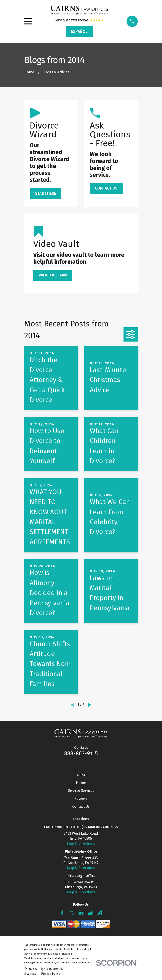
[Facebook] (62, 913)
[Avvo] (100, 913)
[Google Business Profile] (90, 913)
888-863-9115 (81, 753)
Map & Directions (81, 843)
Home (81, 783)
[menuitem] (30, 974)
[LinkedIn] (81, 913)
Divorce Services (81, 791)
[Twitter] (72, 913)
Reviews (81, 799)
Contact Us (81, 807)
